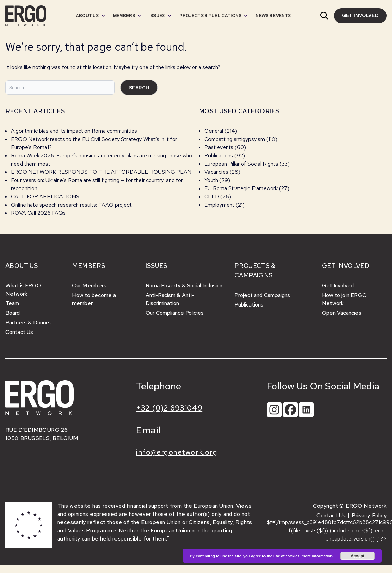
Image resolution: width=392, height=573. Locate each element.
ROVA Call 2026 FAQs (38, 213)
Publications (219, 155)
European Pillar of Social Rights (241, 164)
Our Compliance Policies (175, 313)
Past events (219, 147)
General (214, 131)
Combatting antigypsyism (235, 139)
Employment (219, 205)
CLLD (212, 197)
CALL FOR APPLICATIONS (46, 197)
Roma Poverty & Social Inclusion (184, 285)
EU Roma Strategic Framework (241, 188)
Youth (211, 180)
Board (13, 313)
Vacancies (216, 172)
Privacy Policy (369, 515)
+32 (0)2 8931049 (169, 408)
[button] (324, 16)
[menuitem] (90, 16)
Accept (357, 556)
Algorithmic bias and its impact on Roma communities (74, 131)
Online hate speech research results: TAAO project (71, 205)
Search (139, 88)
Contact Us (19, 332)
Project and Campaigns (262, 295)
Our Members (89, 285)
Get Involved (338, 285)
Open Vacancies (342, 313)
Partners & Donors (28, 322)
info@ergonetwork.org (177, 452)
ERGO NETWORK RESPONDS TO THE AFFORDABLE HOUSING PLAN (101, 172)
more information (317, 556)
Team (12, 303)
